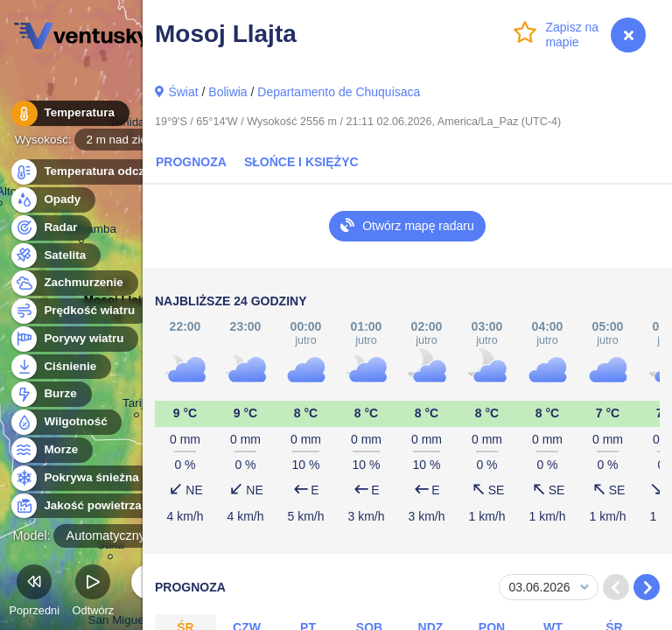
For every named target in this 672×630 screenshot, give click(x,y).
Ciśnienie (60, 367)
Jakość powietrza (83, 506)
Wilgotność (66, 422)
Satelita (55, 256)
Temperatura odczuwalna (104, 172)
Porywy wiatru (74, 339)
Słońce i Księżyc (301, 162)
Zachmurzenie (73, 283)
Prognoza (191, 162)
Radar (51, 228)
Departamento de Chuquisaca (339, 92)
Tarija (136, 406)
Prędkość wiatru (79, 311)
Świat (183, 92)
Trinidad (130, 125)
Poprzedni (34, 593)
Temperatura (69, 113)
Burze (50, 394)
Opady (52, 200)
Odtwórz (94, 593)
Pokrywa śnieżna (81, 478)
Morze (51, 450)
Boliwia (227, 92)
